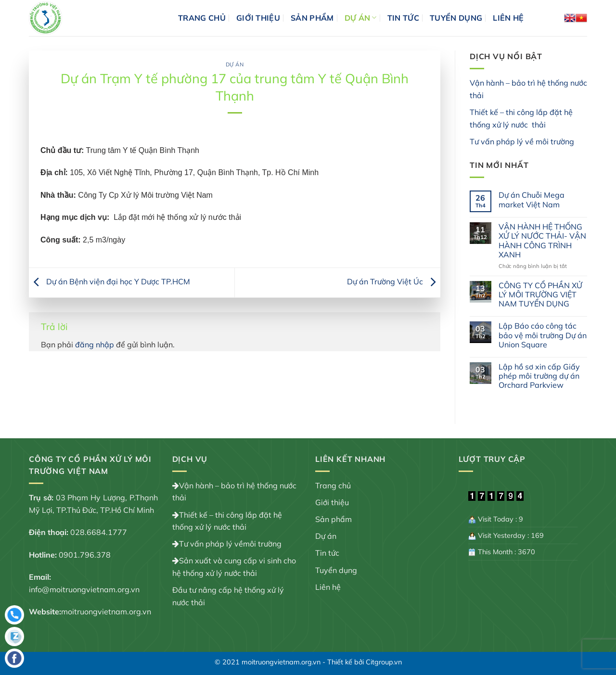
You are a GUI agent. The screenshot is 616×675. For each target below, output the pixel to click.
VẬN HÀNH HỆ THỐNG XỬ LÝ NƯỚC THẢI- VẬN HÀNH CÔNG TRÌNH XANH (542, 241)
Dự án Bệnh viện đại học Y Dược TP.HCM (109, 281)
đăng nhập (95, 344)
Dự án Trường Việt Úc (394, 281)
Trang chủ (202, 18)
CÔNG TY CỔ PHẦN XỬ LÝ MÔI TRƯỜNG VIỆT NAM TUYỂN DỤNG (540, 295)
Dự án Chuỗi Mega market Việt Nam (532, 200)
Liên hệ (508, 18)
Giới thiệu (258, 18)
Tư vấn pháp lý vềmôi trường (230, 544)
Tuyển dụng (456, 18)
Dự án (361, 18)
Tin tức (403, 18)
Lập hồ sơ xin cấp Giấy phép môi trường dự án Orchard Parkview (539, 376)
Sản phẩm (312, 18)
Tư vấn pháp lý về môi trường (522, 141)
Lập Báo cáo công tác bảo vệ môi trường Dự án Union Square (543, 335)
